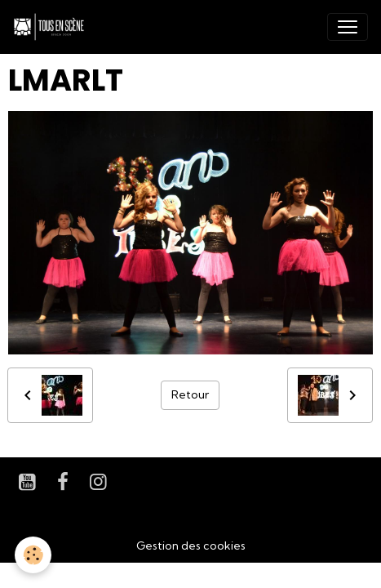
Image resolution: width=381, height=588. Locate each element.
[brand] (52, 27)
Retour (190, 394)
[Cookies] (33, 555)
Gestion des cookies (191, 546)
